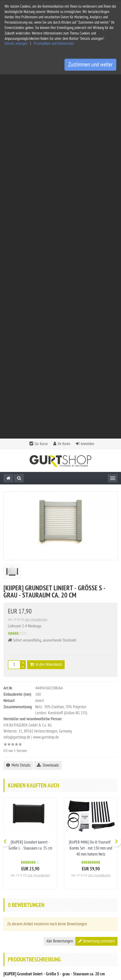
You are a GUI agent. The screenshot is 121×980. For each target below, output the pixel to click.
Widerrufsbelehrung (18, 923)
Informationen (60, 881)
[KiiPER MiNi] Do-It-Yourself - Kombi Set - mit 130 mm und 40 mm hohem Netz (91, 484)
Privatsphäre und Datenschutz (54, 44)
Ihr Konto (64, 80)
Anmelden (87, 80)
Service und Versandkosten (23, 893)
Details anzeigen (16, 44)
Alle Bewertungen (60, 577)
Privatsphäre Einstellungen (23, 930)
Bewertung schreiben (96, 577)
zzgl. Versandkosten (36, 256)
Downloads (48, 401)
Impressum (11, 908)
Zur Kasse (41, 80)
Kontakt (60, 869)
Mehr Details (18, 401)
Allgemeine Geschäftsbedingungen (29, 901)
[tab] (60, 870)
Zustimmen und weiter (90, 65)
